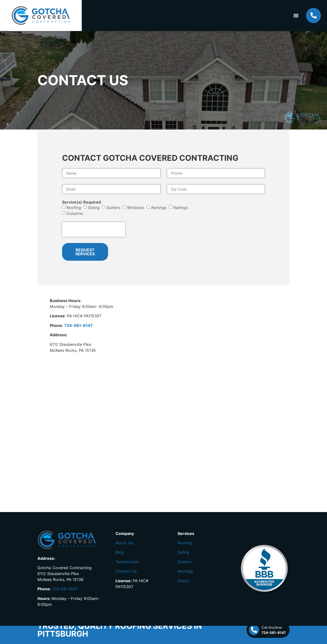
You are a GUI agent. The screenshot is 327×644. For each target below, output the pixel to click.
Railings (180, 208)
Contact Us (126, 571)
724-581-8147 (65, 589)
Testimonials (127, 562)
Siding (94, 208)
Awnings (159, 208)
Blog (120, 552)
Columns (75, 213)
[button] (296, 16)
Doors (183, 581)
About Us (124, 543)
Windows (136, 208)
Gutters (113, 208)
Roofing (74, 208)
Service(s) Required (82, 202)
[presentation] (94, 229)
